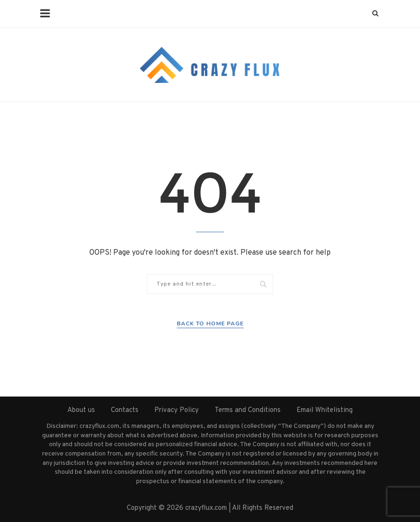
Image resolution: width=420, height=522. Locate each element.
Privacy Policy (177, 410)
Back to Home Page (210, 323)
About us (81, 410)
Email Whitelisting (325, 410)
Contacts (125, 410)
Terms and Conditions (248, 410)
